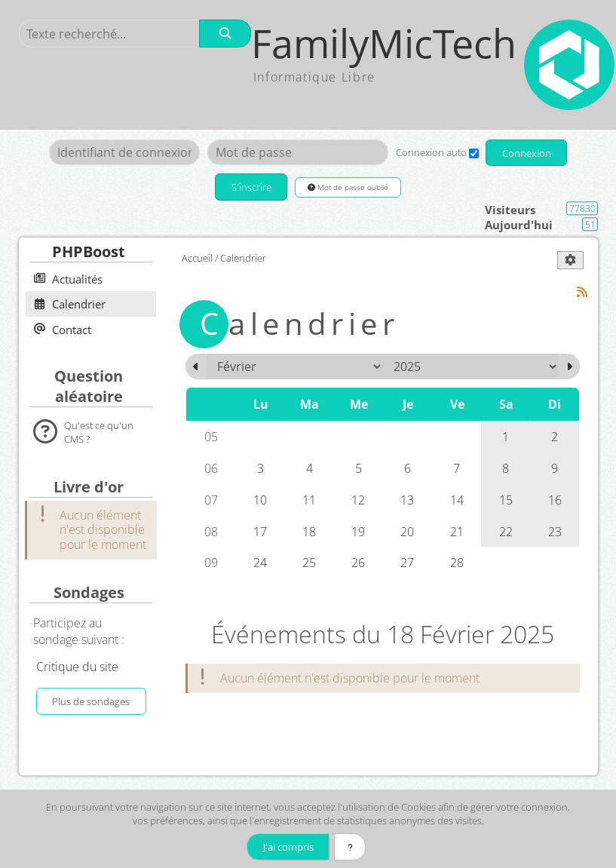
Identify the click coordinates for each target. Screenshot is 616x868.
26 (358, 563)
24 (260, 563)
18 (309, 532)
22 (506, 532)
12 (358, 500)
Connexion (527, 153)
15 (506, 500)
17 (260, 532)
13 (407, 500)
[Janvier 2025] (196, 367)
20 (407, 532)
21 (457, 532)
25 (309, 563)
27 (407, 563)
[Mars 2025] (569, 367)
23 (555, 532)
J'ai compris (287, 847)
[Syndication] (582, 292)
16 (555, 500)
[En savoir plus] (351, 847)
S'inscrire (251, 188)
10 (260, 500)
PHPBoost (89, 252)
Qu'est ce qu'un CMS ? (99, 432)
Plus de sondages (91, 702)
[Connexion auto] (473, 153)
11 (309, 500)
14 (457, 500)
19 (358, 532)
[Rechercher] (225, 34)
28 (457, 563)
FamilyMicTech (385, 43)
